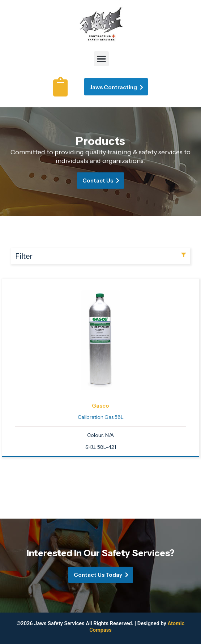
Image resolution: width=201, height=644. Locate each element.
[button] (101, 59)
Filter (24, 256)
